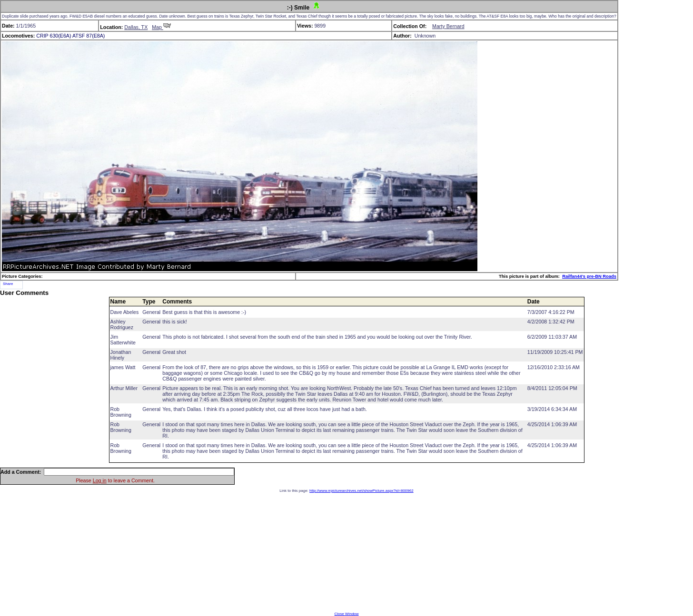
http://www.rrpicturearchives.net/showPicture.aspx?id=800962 (361, 491)
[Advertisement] (346, 552)
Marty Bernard (448, 26)
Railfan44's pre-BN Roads (589, 276)
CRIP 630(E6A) (54, 36)
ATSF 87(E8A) (89, 36)
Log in (100, 480)
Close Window (346, 614)
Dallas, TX (136, 27)
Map (161, 27)
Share (8, 284)
